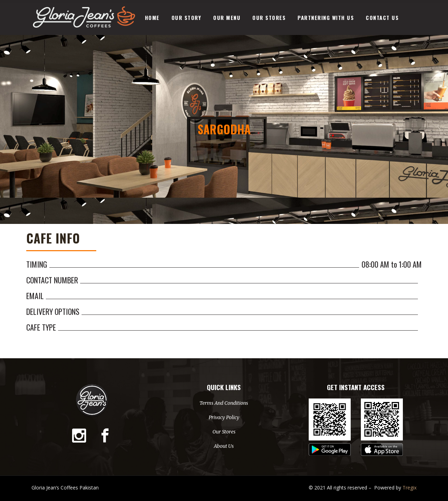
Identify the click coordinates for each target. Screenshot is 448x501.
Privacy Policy (224, 417)
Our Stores (224, 432)
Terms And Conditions (224, 403)
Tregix (409, 488)
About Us (224, 446)
